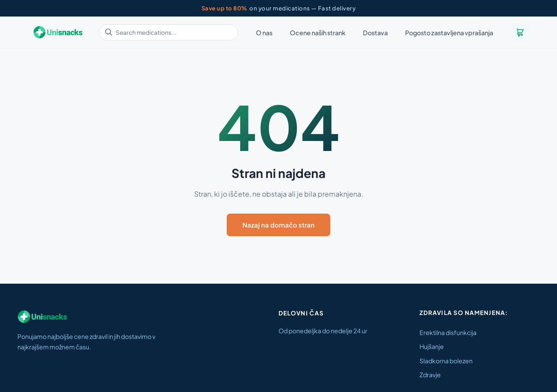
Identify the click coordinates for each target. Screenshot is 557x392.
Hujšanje (432, 346)
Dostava (375, 33)
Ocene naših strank (318, 33)
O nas (264, 33)
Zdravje (430, 375)
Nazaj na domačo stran (278, 225)
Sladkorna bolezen (446, 361)
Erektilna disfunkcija (448, 332)
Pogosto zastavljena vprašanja (449, 33)
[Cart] (520, 32)
